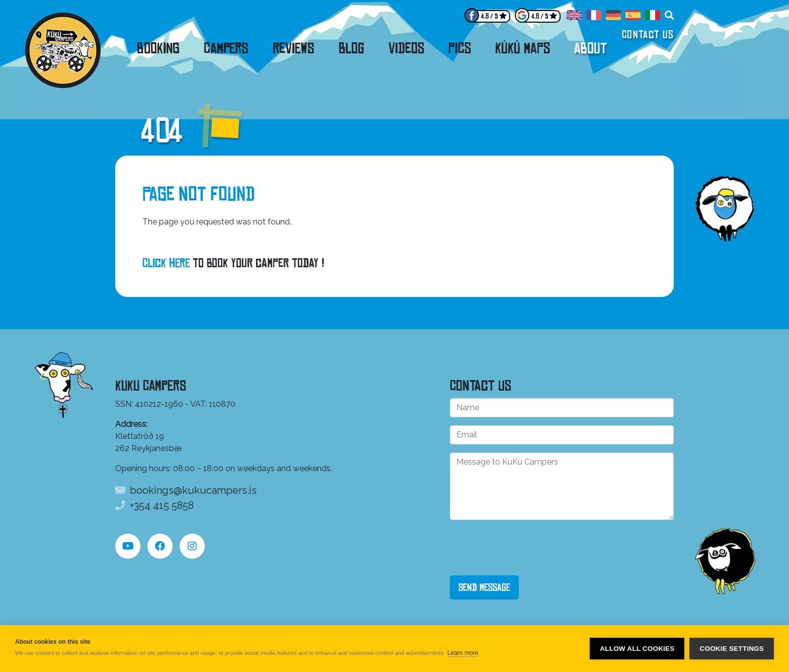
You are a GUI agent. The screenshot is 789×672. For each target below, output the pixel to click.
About (590, 48)
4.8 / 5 (489, 16)
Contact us (648, 34)
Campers (226, 48)
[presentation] (526, 548)
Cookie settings (732, 649)
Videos (406, 48)
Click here (166, 263)
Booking (158, 48)
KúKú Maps (523, 48)
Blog (351, 48)
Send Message (484, 587)
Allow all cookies (637, 649)
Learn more (463, 653)
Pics (460, 48)
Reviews (294, 48)
